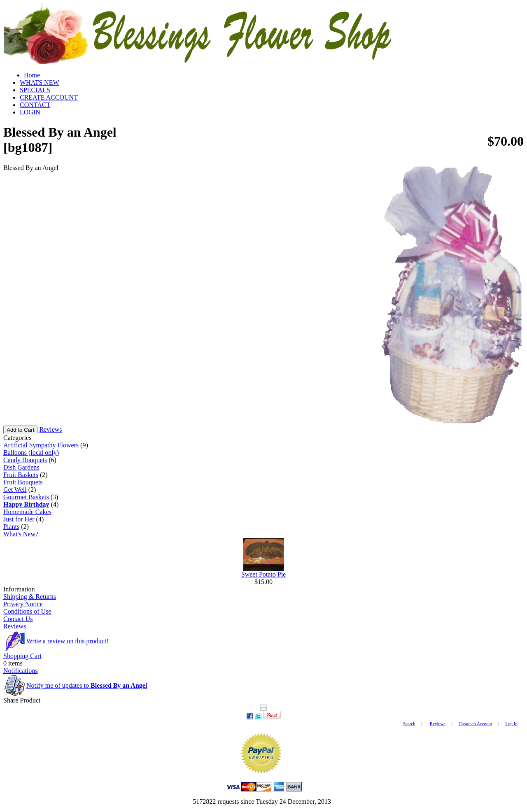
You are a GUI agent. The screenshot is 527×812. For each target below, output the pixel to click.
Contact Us (18, 619)
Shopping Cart (22, 656)
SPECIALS (35, 90)
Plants (11, 527)
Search (409, 724)
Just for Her (19, 519)
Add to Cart (20, 430)
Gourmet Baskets (26, 497)
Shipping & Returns (30, 597)
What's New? (21, 534)
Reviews (50, 429)
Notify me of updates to (87, 685)
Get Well (15, 490)
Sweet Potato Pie (263, 574)
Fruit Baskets (21, 475)
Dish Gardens (21, 467)
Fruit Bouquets (23, 482)
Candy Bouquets (25, 460)
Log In (511, 724)
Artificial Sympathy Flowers (41, 445)
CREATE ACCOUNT (49, 97)
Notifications (21, 671)
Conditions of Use (27, 611)
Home (32, 75)
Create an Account (475, 724)
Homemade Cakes (27, 512)
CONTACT (35, 105)
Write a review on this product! (68, 641)
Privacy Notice (23, 604)
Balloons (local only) (31, 453)
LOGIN (30, 112)
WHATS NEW (40, 83)
